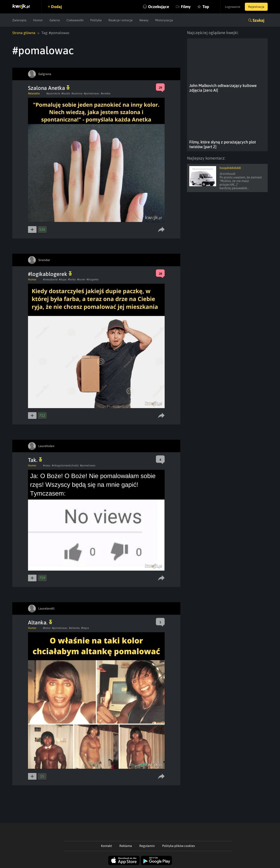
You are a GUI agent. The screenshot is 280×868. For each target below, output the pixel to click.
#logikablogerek (50, 274)
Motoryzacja (164, 20)
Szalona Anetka (49, 88)
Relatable (34, 93)
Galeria (55, 20)
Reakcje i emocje (121, 20)
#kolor (47, 628)
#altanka (74, 628)
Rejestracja (256, 7)
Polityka (96, 20)
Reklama (126, 846)
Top (206, 7)
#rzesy (47, 465)
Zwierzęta (19, 20)
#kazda (66, 93)
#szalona (77, 93)
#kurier (81, 279)
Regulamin (147, 846)
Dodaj (56, 7)
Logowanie (233, 7)
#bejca (85, 628)
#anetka (106, 93)
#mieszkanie (50, 279)
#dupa (63, 279)
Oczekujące (159, 7)
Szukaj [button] (258, 20)
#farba (72, 279)
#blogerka (93, 279)
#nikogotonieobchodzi (65, 465)
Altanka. (40, 622)
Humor (38, 20)
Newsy (144, 20)
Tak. (35, 460)
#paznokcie (53, 93)
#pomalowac (92, 93)
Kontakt (107, 846)
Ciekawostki (75, 20)
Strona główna (24, 33)
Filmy (186, 7)
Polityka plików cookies (179, 846)
